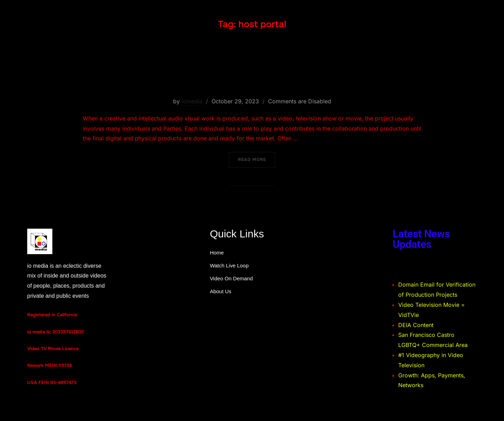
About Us (221, 291)
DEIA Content (416, 325)
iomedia (192, 101)
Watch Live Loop (229, 265)
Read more (257, 157)
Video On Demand (231, 278)
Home (217, 253)
